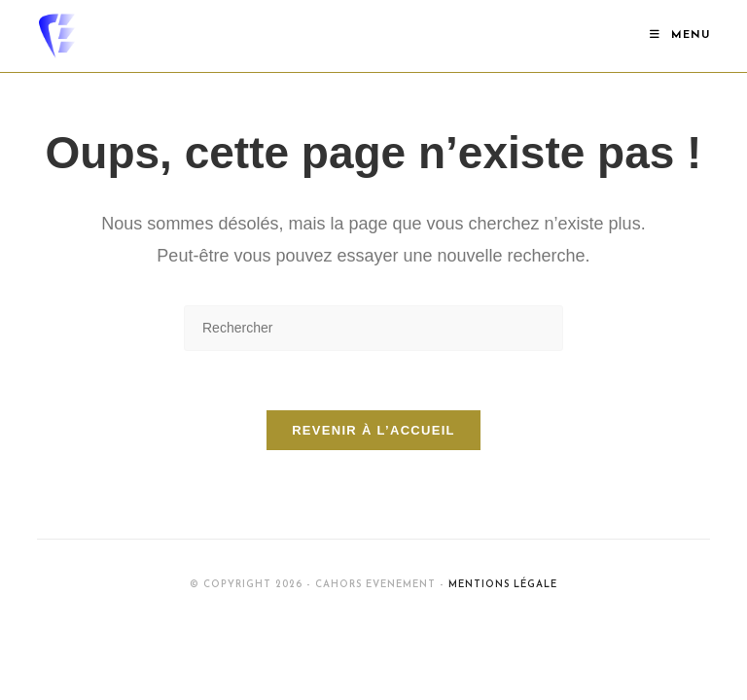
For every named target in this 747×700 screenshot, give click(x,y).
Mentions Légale (503, 585)
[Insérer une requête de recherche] (373, 328)
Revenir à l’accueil (373, 430)
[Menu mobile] (680, 35)
